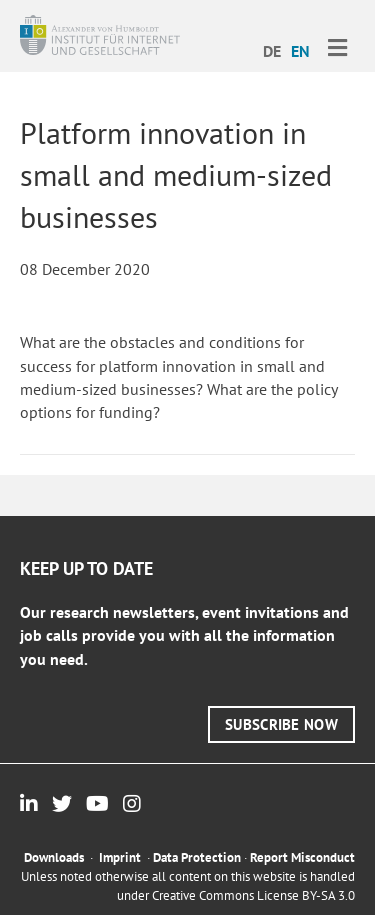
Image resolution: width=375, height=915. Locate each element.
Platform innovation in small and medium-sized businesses (176, 174)
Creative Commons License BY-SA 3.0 (253, 895)
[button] (281, 724)
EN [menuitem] (300, 51)
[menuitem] (272, 50)
